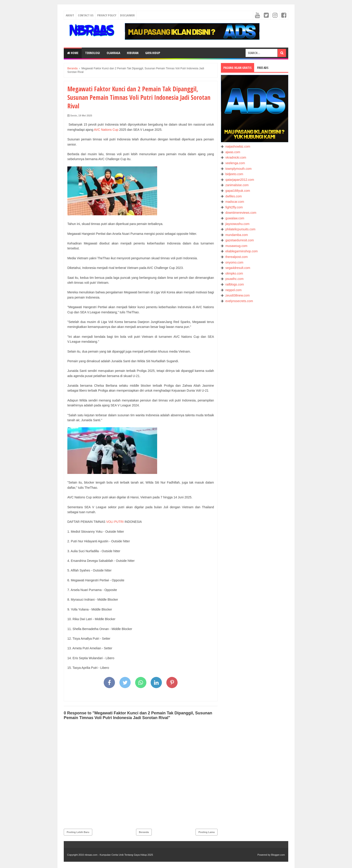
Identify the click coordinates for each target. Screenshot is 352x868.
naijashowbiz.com (238, 146)
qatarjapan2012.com (240, 180)
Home (73, 53)
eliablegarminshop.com (242, 251)
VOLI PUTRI (115, 522)
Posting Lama (207, 832)
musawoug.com (236, 246)
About (70, 15)
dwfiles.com (234, 196)
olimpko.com (234, 273)
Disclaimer (127, 15)
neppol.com (233, 290)
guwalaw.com (235, 218)
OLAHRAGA (113, 53)
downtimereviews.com (241, 213)
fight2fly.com (234, 207)
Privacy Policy (107, 15)
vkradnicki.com (236, 157)
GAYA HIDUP (153, 53)
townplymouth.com (239, 169)
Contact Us (86, 15)
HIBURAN (133, 53)
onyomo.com (234, 262)
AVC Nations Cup (106, 130)
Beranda (144, 832)
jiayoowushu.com (237, 224)
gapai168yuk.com (238, 191)
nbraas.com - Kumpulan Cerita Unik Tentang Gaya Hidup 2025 (119, 855)
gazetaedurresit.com (240, 240)
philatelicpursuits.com (240, 229)
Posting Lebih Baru (78, 832)
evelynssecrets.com (239, 301)
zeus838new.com (238, 295)
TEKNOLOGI (92, 53)
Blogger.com (278, 855)
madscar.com (235, 202)
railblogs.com (235, 284)
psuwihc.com (234, 279)
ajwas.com (233, 152)
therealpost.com (237, 257)
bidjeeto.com (234, 174)
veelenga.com (235, 163)
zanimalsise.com (237, 185)
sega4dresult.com (238, 268)
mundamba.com (237, 235)
